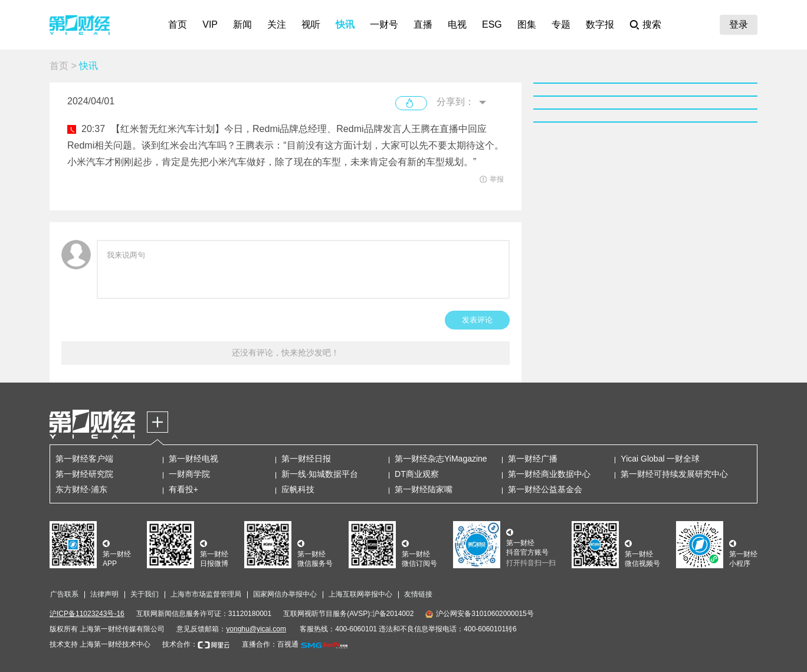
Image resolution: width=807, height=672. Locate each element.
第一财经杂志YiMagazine (441, 459)
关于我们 (145, 594)
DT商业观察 (417, 474)
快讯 (345, 24)
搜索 (652, 24)
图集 (527, 24)
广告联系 (64, 594)
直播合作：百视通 (270, 644)
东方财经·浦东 (81, 489)
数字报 (600, 24)
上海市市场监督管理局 (206, 594)
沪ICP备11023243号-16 (87, 614)
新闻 (242, 24)
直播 (423, 24)
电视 (457, 24)
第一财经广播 (533, 459)
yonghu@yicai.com (256, 629)
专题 (561, 24)
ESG (492, 24)
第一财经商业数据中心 (549, 474)
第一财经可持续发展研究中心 (674, 474)
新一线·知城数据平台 (320, 474)
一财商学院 (189, 474)
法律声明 (104, 594)
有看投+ (183, 489)
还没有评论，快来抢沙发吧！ (286, 353)
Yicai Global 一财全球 (660, 459)
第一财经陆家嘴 (424, 489)
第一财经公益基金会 (545, 489)
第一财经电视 (193, 459)
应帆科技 (298, 489)
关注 (277, 24)
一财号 (384, 24)
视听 (311, 24)
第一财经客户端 (84, 459)
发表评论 (477, 320)
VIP (210, 24)
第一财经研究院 (84, 474)
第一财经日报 (306, 459)
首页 (178, 24)
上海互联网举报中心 (360, 594)
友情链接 (418, 594)
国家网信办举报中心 (285, 594)
